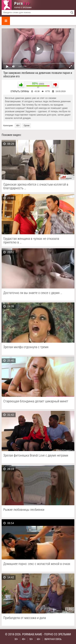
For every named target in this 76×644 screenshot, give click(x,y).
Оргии (27, 126)
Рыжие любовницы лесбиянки (24, 510)
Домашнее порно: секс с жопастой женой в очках (37, 564)
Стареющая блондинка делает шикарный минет (36, 401)
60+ (39, 639)
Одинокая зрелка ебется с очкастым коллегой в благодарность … (36, 186)
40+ (18, 126)
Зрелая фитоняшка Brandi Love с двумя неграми (36, 455)
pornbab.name (32, 634)
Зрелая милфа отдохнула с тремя (26, 347)
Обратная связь (53, 639)
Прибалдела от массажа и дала (25, 618)
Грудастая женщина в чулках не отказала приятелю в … (31, 240)
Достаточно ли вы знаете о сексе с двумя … (33, 293)
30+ (16, 639)
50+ (31, 639)
